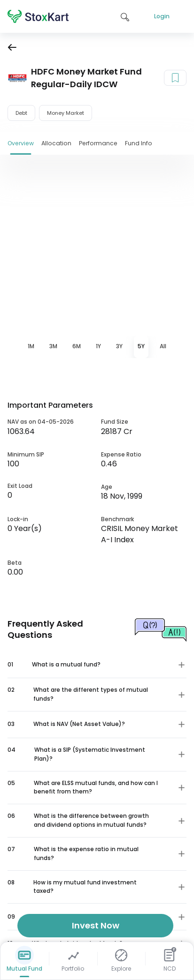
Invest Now (96, 925)
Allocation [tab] (56, 143)
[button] (97, 665)
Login (162, 16)
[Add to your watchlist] (175, 78)
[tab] (31, 347)
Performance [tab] (98, 143)
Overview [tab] (21, 143)
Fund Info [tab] (139, 143)
